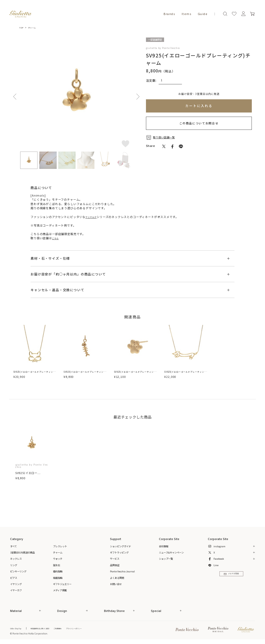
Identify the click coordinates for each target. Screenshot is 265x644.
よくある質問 (117, 578)
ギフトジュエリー (62, 585)
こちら (57, 238)
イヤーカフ (16, 591)
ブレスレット (60, 547)
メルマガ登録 (231, 577)
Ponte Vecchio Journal (122, 572)
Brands (169, 14)
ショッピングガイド (120, 547)
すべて (13, 547)
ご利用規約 (75, 629)
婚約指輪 (58, 572)
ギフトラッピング (119, 553)
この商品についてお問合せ (199, 123)
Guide (203, 14)
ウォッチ (58, 559)
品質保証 (115, 566)
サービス (115, 559)
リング (14, 566)
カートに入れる (199, 106)
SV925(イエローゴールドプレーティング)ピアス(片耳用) (135, 374)
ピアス (14, 578)
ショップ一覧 (166, 559)
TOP (22, 27)
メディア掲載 (60, 591)
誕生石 (57, 566)
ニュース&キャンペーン (171, 553)
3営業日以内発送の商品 (22, 553)
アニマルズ (93, 217)
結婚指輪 (58, 578)
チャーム (34, 27)
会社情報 (164, 547)
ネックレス (16, 559)
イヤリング (16, 585)
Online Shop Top (19, 629)
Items (187, 14)
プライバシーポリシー (97, 629)
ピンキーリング (18, 572)
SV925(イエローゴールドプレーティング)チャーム (85, 374)
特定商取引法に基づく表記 (51, 629)
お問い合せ (116, 585)
